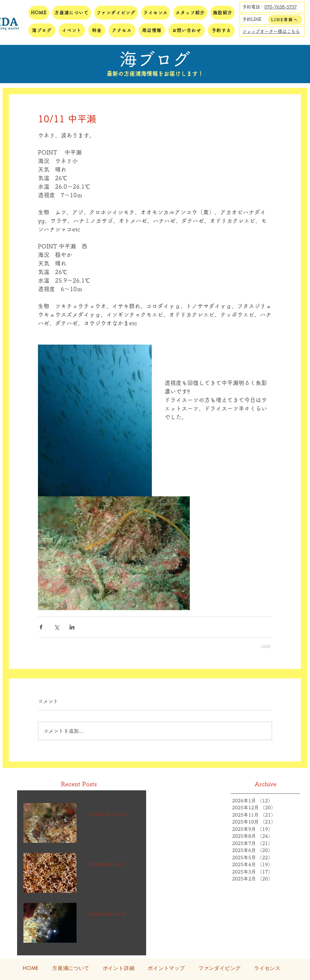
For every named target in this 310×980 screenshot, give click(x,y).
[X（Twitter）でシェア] (56, 627)
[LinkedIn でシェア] (72, 627)
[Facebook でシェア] (41, 627)
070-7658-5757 (281, 7)
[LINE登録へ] (285, 20)
